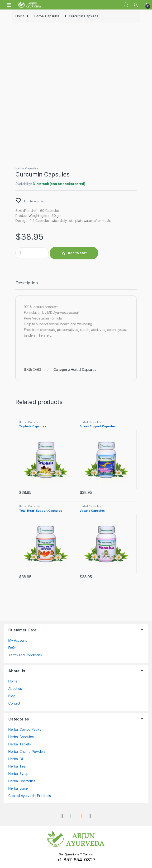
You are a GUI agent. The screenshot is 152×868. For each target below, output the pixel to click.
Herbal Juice (18, 788)
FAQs (12, 648)
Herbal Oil (16, 759)
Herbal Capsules (47, 16)
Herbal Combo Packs (25, 729)
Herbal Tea (17, 766)
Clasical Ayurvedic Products (30, 796)
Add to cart (77, 253)
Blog (12, 696)
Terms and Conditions (25, 655)
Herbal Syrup (18, 774)
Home (20, 16)
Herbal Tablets (20, 744)
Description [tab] (26, 283)
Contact (14, 703)
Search (126, 5)
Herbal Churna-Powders (27, 751)
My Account (17, 640)
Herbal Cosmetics (22, 781)
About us (15, 689)
